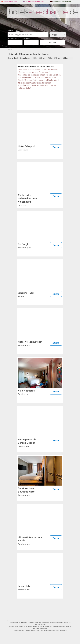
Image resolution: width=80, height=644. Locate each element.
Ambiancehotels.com (34, 2)
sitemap (65, 630)
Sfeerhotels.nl (9, 2)
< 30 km (57, 58)
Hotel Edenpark (27, 148)
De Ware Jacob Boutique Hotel (27, 491)
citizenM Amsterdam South (30, 540)
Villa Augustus (26, 392)
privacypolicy (30, 630)
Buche (56, 147)
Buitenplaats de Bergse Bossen (27, 442)
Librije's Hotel (26, 294)
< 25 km (49, 58)
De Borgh (25, 245)
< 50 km (64, 58)
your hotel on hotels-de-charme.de (51, 630)
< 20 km (42, 58)
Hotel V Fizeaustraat (30, 343)
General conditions (19, 630)
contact (37, 630)
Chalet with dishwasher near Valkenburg (28, 200)
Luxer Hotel (25, 587)
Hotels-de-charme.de (61, 2)
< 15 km (35, 58)
